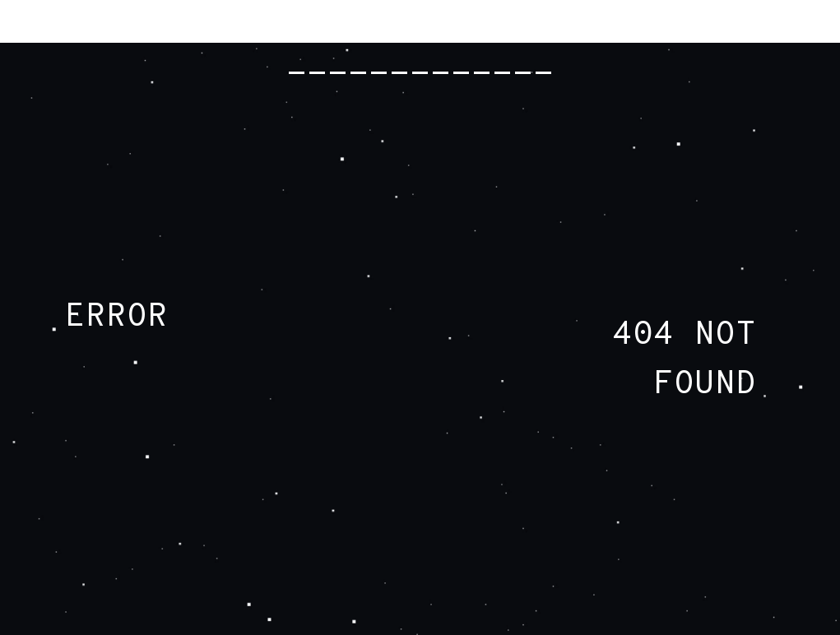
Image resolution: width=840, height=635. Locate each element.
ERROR (116, 317)
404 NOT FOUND (684, 360)
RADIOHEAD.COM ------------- (420, 49)
